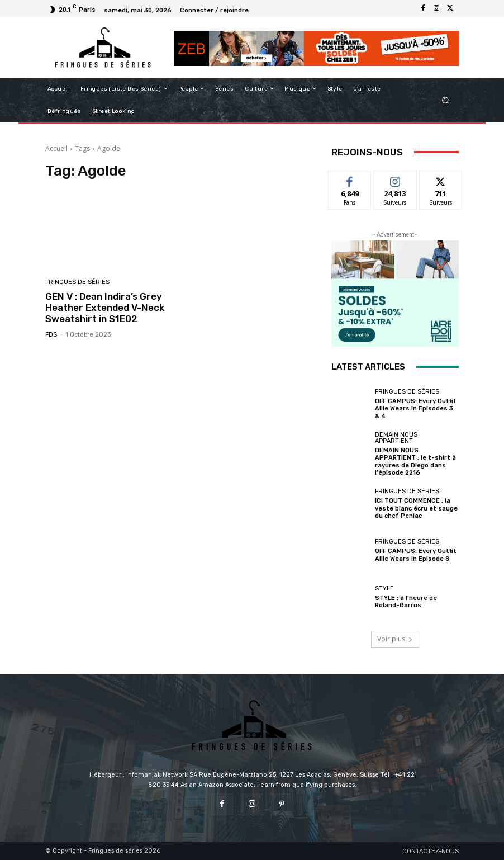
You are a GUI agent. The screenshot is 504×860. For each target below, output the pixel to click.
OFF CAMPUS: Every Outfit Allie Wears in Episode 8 (416, 555)
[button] (446, 100)
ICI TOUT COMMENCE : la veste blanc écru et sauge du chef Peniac (416, 508)
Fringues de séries (77, 282)
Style (384, 589)
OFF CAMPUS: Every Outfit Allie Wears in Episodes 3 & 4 (416, 408)
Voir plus (395, 639)
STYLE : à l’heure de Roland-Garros (406, 602)
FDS (51, 335)
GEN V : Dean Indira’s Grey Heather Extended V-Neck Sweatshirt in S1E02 (105, 308)
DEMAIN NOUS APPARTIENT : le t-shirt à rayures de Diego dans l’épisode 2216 (415, 462)
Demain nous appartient (396, 438)
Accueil (56, 148)
